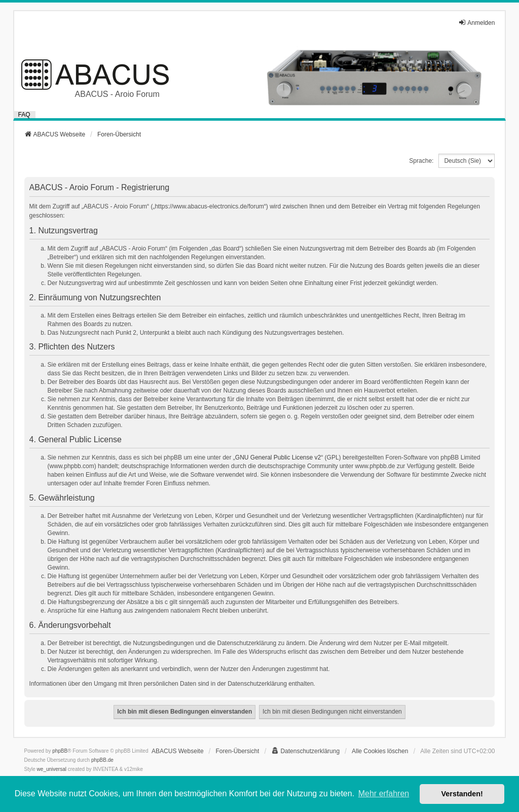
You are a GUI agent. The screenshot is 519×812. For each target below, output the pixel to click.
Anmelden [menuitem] (476, 23)
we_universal (52, 769)
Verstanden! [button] (462, 794)
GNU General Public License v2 (278, 457)
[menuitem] (305, 751)
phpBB (60, 751)
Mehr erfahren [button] (384, 793)
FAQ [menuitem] (24, 115)
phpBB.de (102, 760)
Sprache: (421, 161)
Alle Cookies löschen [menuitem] (380, 751)
